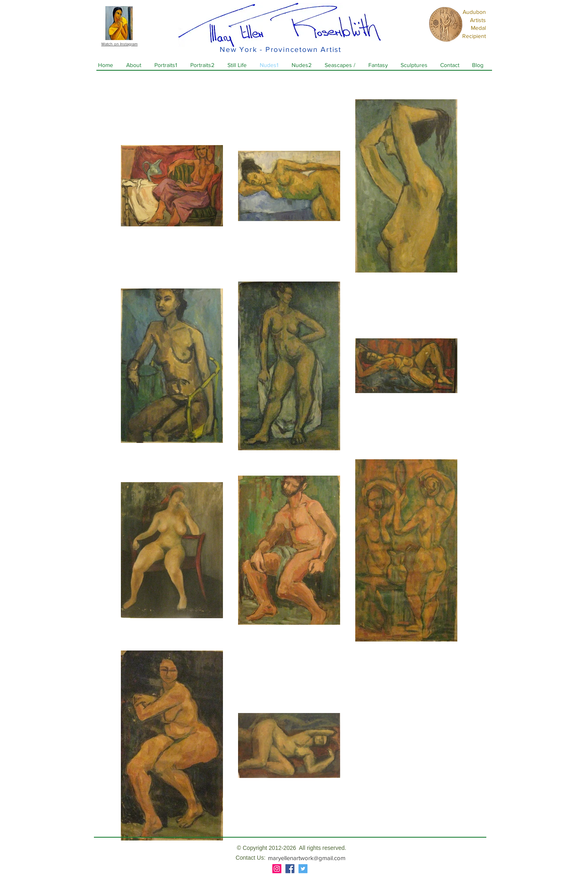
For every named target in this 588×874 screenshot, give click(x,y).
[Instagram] (277, 869)
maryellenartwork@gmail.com (307, 858)
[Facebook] (290, 869)
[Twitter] (303, 869)
